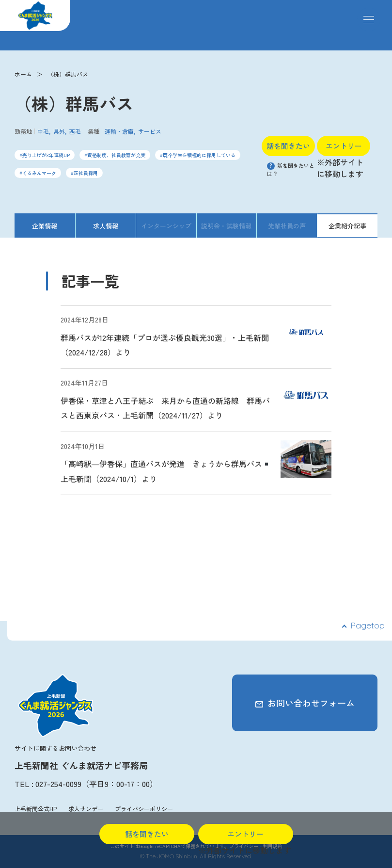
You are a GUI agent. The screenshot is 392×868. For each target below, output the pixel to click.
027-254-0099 (58, 784)
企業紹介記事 (347, 226)
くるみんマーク (39, 173)
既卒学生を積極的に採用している (199, 155)
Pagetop (368, 625)
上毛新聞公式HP (36, 809)
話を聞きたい (288, 146)
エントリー (344, 146)
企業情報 (45, 226)
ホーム (23, 74)
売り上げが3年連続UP (46, 155)
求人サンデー (86, 809)
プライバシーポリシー (144, 809)
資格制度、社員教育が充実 (116, 155)
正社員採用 (86, 173)
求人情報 (106, 226)
